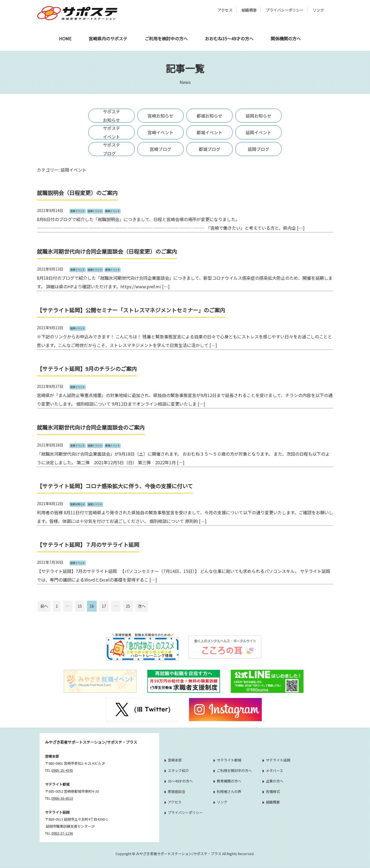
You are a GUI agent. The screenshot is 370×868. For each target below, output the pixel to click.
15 (80, 606)
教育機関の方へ (227, 781)
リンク (318, 10)
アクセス (225, 10)
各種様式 (271, 791)
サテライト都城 (227, 760)
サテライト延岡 (276, 760)
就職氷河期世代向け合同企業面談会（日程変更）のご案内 (107, 251)
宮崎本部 (173, 760)
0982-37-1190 (62, 833)
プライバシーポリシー (285, 10)
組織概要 (249, 10)
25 (128, 606)
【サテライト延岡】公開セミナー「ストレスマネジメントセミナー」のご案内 (131, 310)
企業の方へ (273, 781)
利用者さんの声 (227, 791)
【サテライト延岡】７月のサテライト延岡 (88, 545)
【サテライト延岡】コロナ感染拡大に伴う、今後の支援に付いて (115, 486)
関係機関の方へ (286, 38)
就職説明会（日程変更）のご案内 (77, 193)
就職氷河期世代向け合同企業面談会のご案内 (91, 427)
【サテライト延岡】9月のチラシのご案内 (87, 369)
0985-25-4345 (62, 770)
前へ (44, 606)
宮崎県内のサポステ (108, 38)
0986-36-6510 (62, 798)
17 (104, 606)
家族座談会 (175, 791)
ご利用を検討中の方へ (166, 38)
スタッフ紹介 (177, 770)
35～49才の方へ (179, 781)
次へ (142, 606)
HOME (65, 38)
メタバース (273, 770)
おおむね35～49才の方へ (229, 38)
